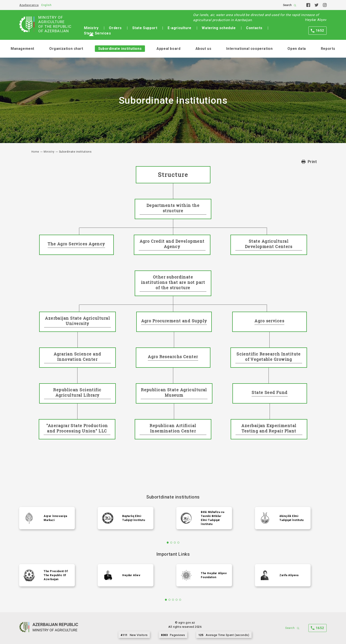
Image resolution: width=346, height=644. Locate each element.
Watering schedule (219, 28)
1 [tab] (168, 543)
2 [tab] (171, 543)
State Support (145, 28)
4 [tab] (178, 543)
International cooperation (249, 49)
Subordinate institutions (120, 49)
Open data (297, 49)
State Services (97, 33)
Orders (115, 28)
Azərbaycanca (29, 5)
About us (204, 49)
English (46, 5)
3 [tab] (175, 543)
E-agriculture (180, 28)
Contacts (254, 28)
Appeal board (168, 49)
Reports (328, 49)
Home (35, 152)
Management (22, 49)
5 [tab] (180, 600)
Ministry (91, 28)
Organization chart (66, 49)
